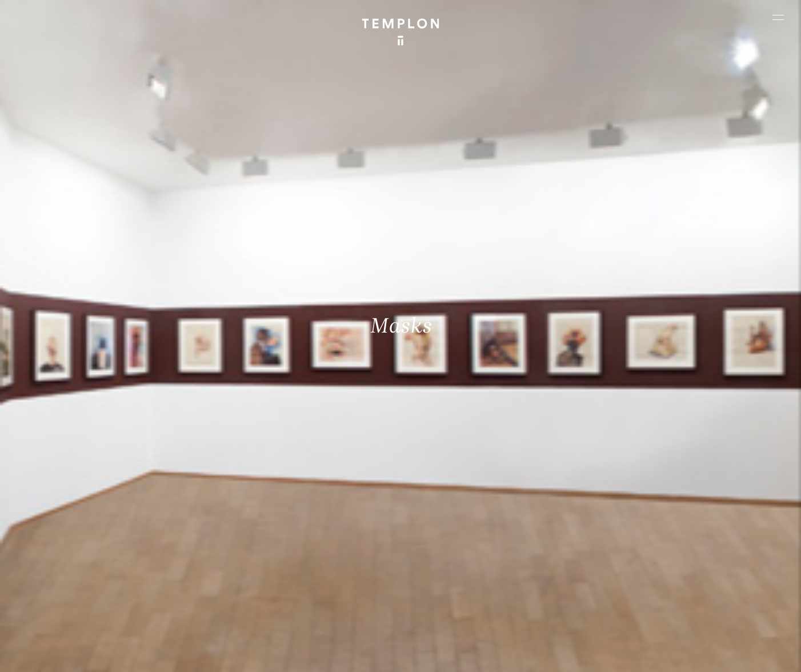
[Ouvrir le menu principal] (778, 17)
